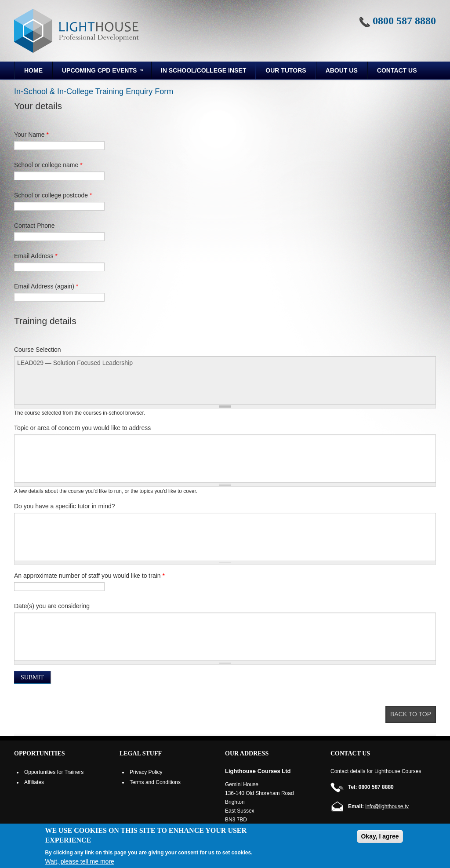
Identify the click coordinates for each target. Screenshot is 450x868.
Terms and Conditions (155, 782)
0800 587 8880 (404, 21)
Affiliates (34, 782)
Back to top (411, 714)
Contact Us (397, 70)
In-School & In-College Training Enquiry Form (94, 91)
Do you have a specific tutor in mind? (65, 506)
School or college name (48, 165)
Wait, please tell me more (79, 861)
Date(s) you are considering (52, 606)
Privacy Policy (146, 772)
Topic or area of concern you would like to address (82, 428)
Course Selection (38, 350)
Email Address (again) (46, 286)
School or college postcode (53, 195)
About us (342, 70)
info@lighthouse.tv (387, 806)
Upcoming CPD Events (99, 72)
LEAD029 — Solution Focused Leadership (225, 380)
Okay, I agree (380, 836)
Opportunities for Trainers (54, 772)
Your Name (31, 135)
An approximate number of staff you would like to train (89, 576)
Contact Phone (34, 226)
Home (33, 70)
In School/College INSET (203, 70)
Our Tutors (286, 70)
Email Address (36, 256)
